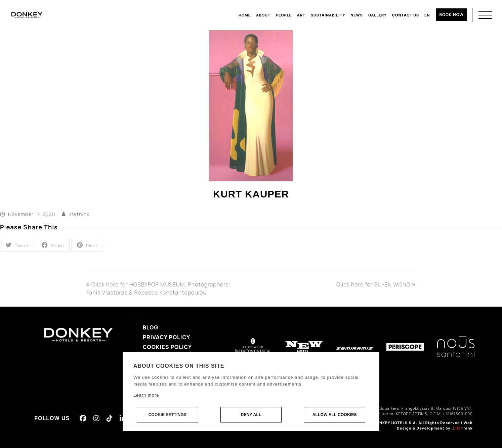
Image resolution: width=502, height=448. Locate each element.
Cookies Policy (167, 347)
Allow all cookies (335, 415)
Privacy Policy (166, 337)
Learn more (146, 396)
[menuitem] (427, 15)
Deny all (251, 415)
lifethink (79, 214)
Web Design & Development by (435, 425)
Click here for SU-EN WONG (376, 284)
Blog (151, 327)
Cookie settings (167, 415)
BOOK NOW (452, 15)
